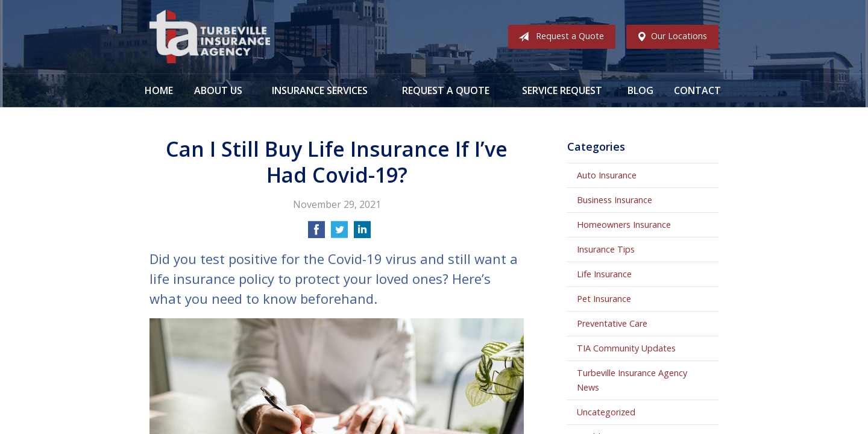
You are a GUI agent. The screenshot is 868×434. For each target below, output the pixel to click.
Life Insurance (604, 274)
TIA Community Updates (626, 348)
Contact (697, 90)
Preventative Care (612, 323)
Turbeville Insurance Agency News (632, 380)
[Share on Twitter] (339, 233)
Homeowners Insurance (624, 225)
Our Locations (669, 37)
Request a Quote (559, 37)
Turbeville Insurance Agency (210, 37)
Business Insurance (615, 200)
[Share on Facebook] (316, 233)
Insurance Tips (606, 249)
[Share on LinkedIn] (362, 233)
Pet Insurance (604, 299)
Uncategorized (606, 412)
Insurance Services (320, 90)
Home (159, 90)
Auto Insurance (607, 175)
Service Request (562, 90)
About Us (218, 90)
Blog (640, 90)
